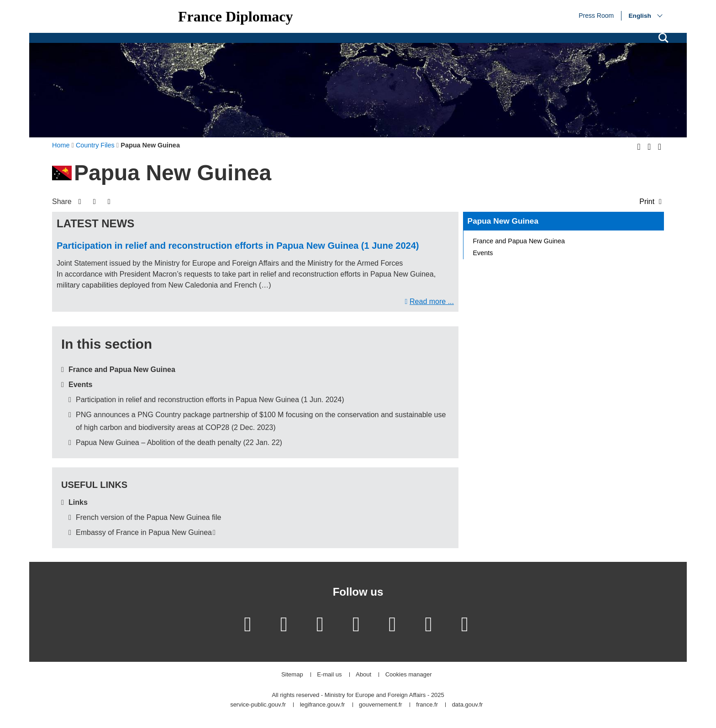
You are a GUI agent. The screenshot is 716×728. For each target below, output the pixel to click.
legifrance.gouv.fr (323, 705)
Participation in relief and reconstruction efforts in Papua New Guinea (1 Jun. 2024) (210, 400)
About (363, 675)
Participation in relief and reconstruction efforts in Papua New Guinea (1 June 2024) (238, 246)
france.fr (427, 705)
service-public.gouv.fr (258, 705)
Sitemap (292, 675)
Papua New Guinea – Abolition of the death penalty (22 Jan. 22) (179, 443)
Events (80, 385)
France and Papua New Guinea (122, 369)
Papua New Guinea (503, 221)
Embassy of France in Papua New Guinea (144, 532)
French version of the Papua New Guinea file (148, 517)
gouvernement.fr (381, 705)
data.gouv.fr (468, 705)
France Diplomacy (236, 16)
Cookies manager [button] (409, 675)
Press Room (596, 15)
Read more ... (432, 301)
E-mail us (329, 675)
